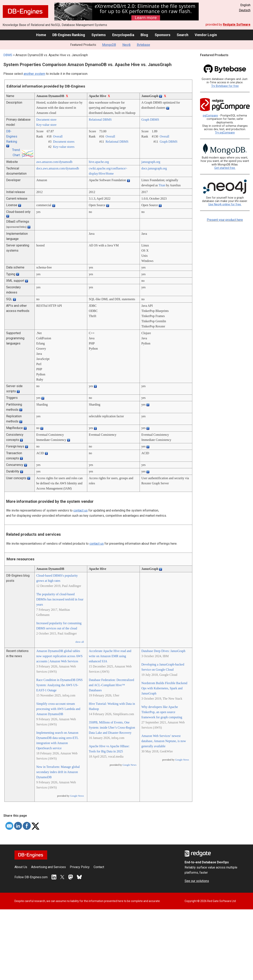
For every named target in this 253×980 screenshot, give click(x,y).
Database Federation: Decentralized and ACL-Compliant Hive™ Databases (111, 685)
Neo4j (126, 45)
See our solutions (197, 881)
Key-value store (46, 125)
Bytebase (143, 45)
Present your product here (225, 220)
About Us (21, 867)
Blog (144, 35)
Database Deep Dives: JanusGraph (163, 651)
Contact (99, 867)
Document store (46, 120)
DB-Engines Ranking (69, 35)
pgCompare (210, 116)
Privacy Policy (80, 867)
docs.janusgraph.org (154, 168)
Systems (99, 35)
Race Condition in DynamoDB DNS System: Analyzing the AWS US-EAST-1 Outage (59, 685)
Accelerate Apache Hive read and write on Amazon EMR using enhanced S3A (110, 656)
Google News (77, 796)
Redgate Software (237, 25)
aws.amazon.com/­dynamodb (54, 162)
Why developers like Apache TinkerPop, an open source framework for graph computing (162, 712)
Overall (58, 136)
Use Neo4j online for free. (225, 204)
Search (183, 35)
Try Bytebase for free (225, 86)
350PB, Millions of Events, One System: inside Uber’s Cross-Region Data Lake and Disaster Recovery (112, 728)
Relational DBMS (100, 120)
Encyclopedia (123, 35)
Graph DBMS (150, 120)
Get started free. (225, 168)
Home (41, 35)
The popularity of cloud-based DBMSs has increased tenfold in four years (60, 599)
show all (80, 642)
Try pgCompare (225, 133)
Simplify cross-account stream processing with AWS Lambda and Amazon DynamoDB (58, 709)
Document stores (64, 142)
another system (34, 74)
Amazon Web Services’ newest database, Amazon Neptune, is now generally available (164, 741)
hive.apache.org (99, 162)
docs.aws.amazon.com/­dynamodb (58, 168)
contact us (80, 510)
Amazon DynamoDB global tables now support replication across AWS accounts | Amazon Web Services (59, 656)
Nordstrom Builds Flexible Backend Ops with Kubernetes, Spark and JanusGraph (164, 688)
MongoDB (109, 45)
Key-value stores (64, 147)
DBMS (8, 55)
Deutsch (245, 10)
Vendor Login (206, 35)
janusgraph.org (151, 162)
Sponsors (162, 35)
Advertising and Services (48, 867)
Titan (162, 185)
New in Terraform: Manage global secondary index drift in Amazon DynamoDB (58, 772)
